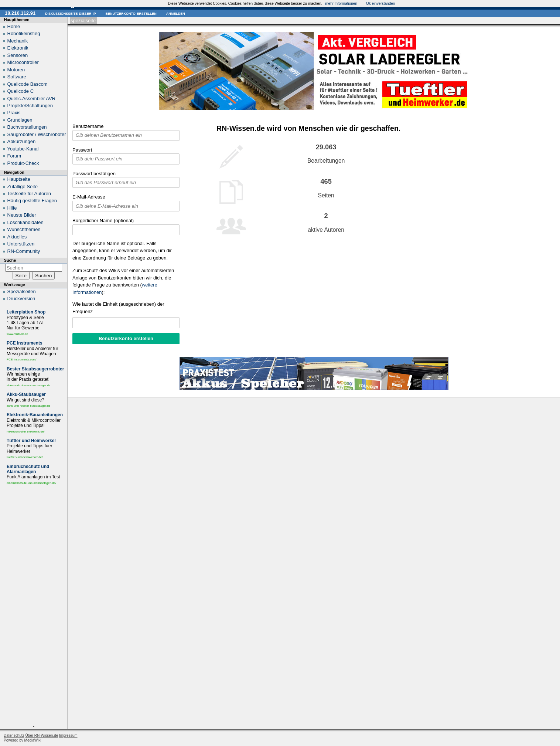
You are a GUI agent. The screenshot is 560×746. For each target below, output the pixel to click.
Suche (10, 260)
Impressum (68, 735)
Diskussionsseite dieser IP (70, 13)
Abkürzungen (22, 141)
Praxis (14, 113)
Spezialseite (83, 21)
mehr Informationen (341, 4)
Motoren (16, 70)
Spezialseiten (22, 291)
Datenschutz (14, 735)
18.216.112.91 (20, 13)
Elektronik (18, 48)
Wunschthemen (24, 229)
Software (17, 77)
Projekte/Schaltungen (30, 106)
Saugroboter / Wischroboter (37, 134)
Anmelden (176, 13)
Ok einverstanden (380, 4)
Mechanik (18, 41)
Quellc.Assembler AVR (32, 99)
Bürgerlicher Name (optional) (103, 221)
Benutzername (88, 126)
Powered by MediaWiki (23, 740)
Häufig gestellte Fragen (32, 201)
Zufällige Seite (23, 186)
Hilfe (12, 208)
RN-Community (24, 251)
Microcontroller (23, 62)
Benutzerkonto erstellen (131, 13)
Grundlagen (20, 120)
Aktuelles (17, 237)
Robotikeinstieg (24, 33)
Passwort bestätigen (94, 174)
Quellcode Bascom (28, 84)
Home (14, 26)
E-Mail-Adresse (89, 197)
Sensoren (18, 55)
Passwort (82, 150)
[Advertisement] (34, 606)
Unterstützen (21, 244)
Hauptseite (19, 179)
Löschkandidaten (25, 222)
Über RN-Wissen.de (42, 735)
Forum (14, 156)
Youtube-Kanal (23, 149)
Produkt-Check (23, 163)
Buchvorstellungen (27, 127)
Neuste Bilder (22, 215)
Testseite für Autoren (29, 194)
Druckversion (21, 299)
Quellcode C (21, 91)
